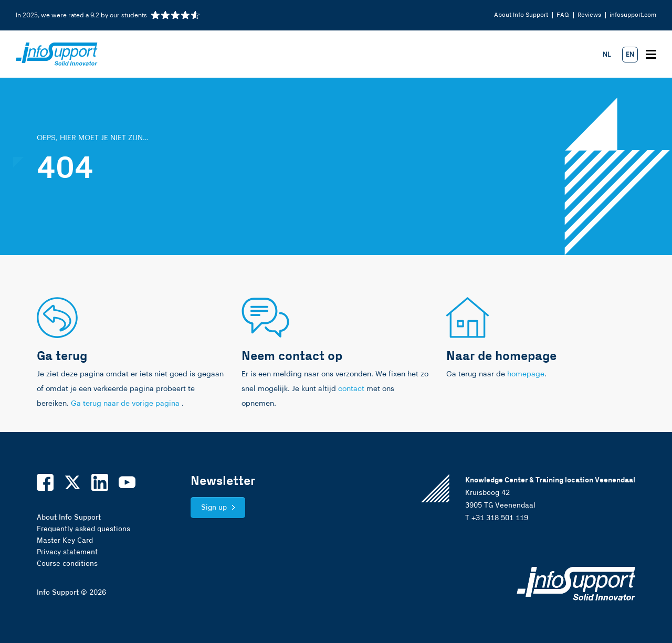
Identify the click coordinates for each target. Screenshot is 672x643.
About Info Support (521, 15)
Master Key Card (65, 541)
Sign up (214, 508)
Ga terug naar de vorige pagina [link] (126, 404)
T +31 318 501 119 (497, 518)
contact (351, 389)
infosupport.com (633, 15)
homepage (526, 374)
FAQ (563, 15)
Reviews (589, 15)
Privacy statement (67, 552)
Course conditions (67, 564)
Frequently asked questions (83, 529)
